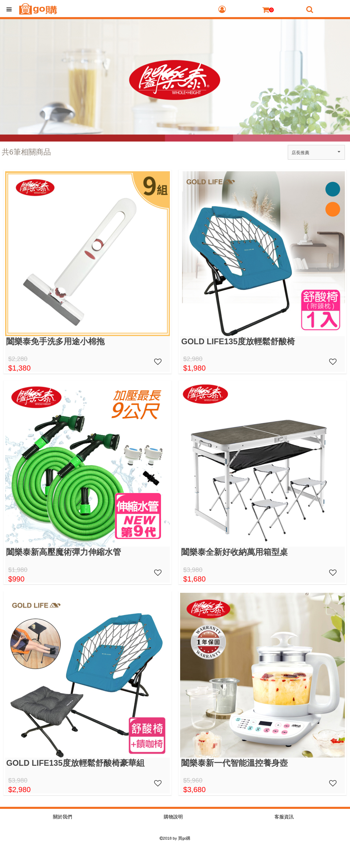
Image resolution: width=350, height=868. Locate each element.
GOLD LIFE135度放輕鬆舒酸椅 (238, 342)
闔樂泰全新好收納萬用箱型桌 (234, 552)
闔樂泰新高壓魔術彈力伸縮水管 (64, 552)
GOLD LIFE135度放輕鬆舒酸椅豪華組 (75, 763)
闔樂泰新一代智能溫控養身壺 (234, 763)
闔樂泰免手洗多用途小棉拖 (55, 342)
